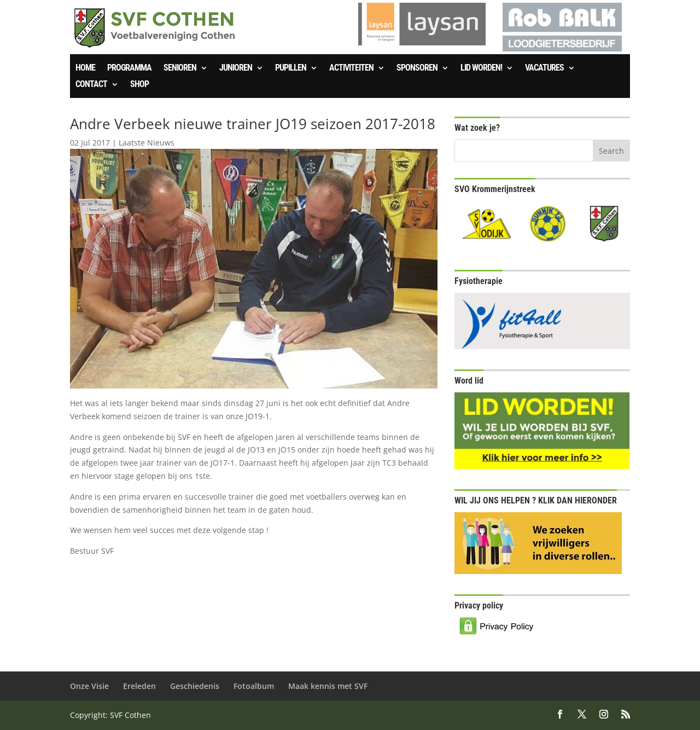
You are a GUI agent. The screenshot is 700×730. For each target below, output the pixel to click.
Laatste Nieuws (147, 143)
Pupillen (291, 68)
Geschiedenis (195, 686)
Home (85, 68)
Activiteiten (351, 68)
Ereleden (139, 686)
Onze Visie (89, 686)
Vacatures (544, 68)
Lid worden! (481, 68)
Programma (129, 68)
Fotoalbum (254, 686)
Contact (91, 85)
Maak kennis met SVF (328, 686)
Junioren (236, 68)
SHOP (139, 85)
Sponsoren (417, 68)
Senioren (180, 68)
